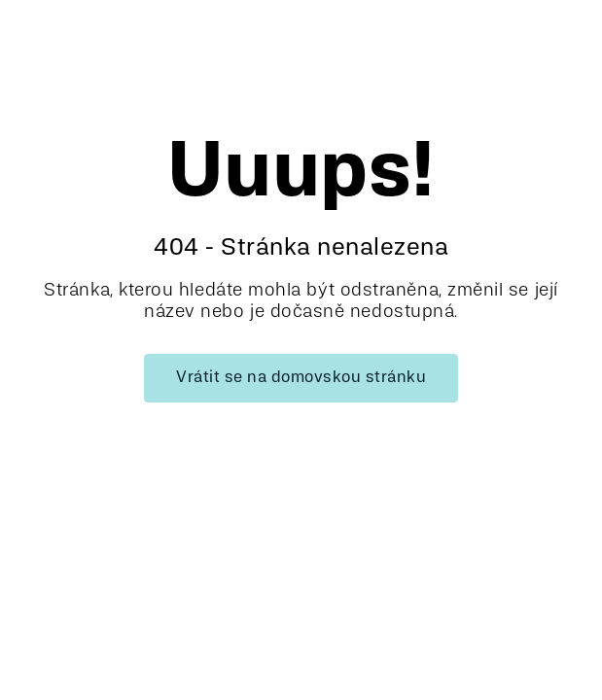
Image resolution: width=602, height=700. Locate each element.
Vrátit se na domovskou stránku (301, 378)
